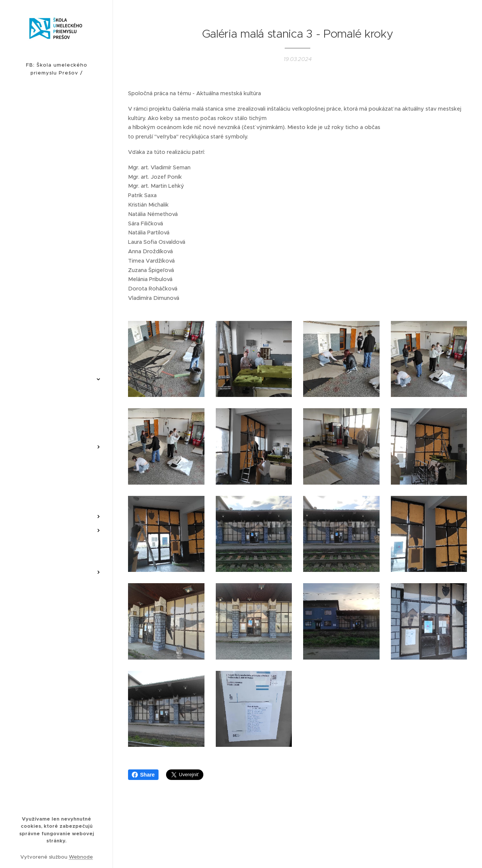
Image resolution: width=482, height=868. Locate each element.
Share (143, 775)
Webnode (81, 857)
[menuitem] (56, 218)
